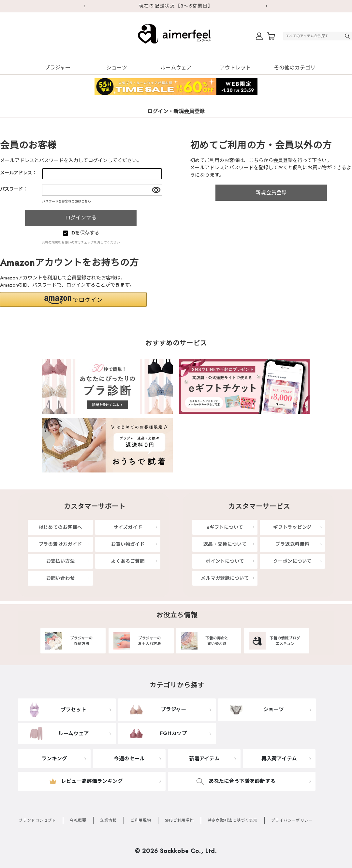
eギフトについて (225, 527)
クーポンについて (292, 561)
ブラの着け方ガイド (60, 544)
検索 (348, 36)
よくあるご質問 (128, 561)
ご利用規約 (141, 820)
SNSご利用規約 (179, 820)
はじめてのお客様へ (60, 527)
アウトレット (235, 68)
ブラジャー (58, 68)
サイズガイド (128, 527)
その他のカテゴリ (295, 68)
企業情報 (108, 820)
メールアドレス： (18, 173)
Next (267, 6)
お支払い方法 (60, 561)
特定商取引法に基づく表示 (233, 820)
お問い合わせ (60, 578)
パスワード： (14, 189)
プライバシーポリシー (292, 820)
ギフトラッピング (292, 527)
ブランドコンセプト (37, 820)
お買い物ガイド (128, 544)
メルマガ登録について (225, 578)
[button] (73, 299)
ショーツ (117, 68)
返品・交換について (225, 544)
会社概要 (78, 820)
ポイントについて (225, 561)
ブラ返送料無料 (292, 544)
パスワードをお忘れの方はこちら (66, 201)
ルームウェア (176, 68)
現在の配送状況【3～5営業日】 (176, 6)
